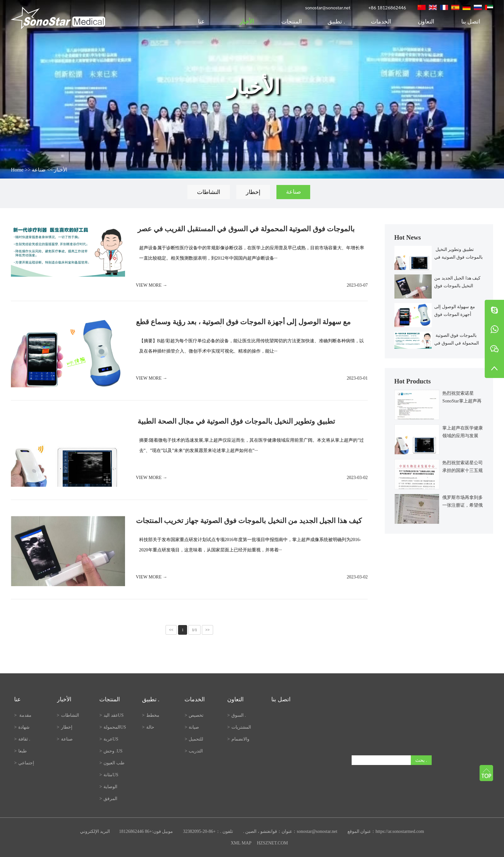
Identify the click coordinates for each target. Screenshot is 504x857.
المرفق (108, 799)
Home (17, 170)
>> (208, 630)
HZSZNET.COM (272, 843)
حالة (148, 727)
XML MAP (241, 843)
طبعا (20, 751)
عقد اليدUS (111, 715)
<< (171, 630)
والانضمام (238, 739)
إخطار (253, 192)
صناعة (39, 170)
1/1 (194, 630)
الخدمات (381, 22)
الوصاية (108, 787)
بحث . (421, 760)
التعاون (426, 22)
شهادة (22, 727)
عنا (202, 22)
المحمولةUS (113, 727)
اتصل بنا (471, 22)
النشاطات (209, 192)
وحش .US (111, 751)
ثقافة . (22, 739)
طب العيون (112, 763)
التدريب (194, 751)
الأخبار (247, 22)
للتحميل (194, 739)
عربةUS (109, 739)
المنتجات (292, 22)
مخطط (151, 715)
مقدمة (23, 715)
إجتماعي (24, 763)
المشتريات (239, 727)
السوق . (237, 715)
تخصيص (194, 715)
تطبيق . (336, 22)
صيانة (192, 727)
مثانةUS (109, 775)
